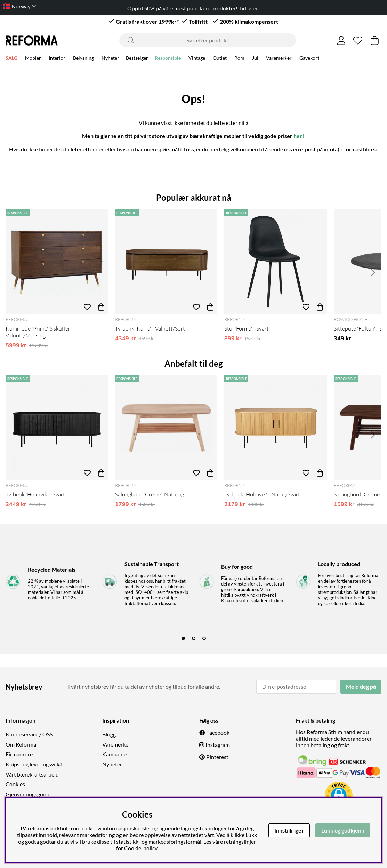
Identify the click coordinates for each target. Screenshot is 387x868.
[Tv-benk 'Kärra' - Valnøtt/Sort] (166, 262)
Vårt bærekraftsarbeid (32, 774)
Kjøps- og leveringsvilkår (35, 764)
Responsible (168, 59)
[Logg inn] (341, 40)
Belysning (83, 59)
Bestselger (137, 59)
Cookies (15, 784)
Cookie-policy (141, 848)
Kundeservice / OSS (29, 734)
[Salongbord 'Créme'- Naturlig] (166, 428)
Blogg (109, 734)
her (298, 136)
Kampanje (114, 754)
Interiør (57, 59)
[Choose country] (18, 6)
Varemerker (279, 59)
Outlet (220, 59)
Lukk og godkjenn (343, 830)
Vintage (197, 59)
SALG (11, 59)
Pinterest (217, 757)
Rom (239, 59)
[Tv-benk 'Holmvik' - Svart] (57, 428)
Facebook (218, 732)
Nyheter (110, 59)
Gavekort (309, 59)
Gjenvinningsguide (28, 794)
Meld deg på (361, 687)
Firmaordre (19, 754)
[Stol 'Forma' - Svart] (276, 262)
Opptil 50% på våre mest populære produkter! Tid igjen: (194, 8)
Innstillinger (289, 830)
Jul (255, 59)
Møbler (33, 59)
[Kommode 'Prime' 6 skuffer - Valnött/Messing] (57, 262)
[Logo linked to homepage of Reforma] (32, 41)
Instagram (218, 745)
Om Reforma (21, 744)
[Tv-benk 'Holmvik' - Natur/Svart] (276, 428)
